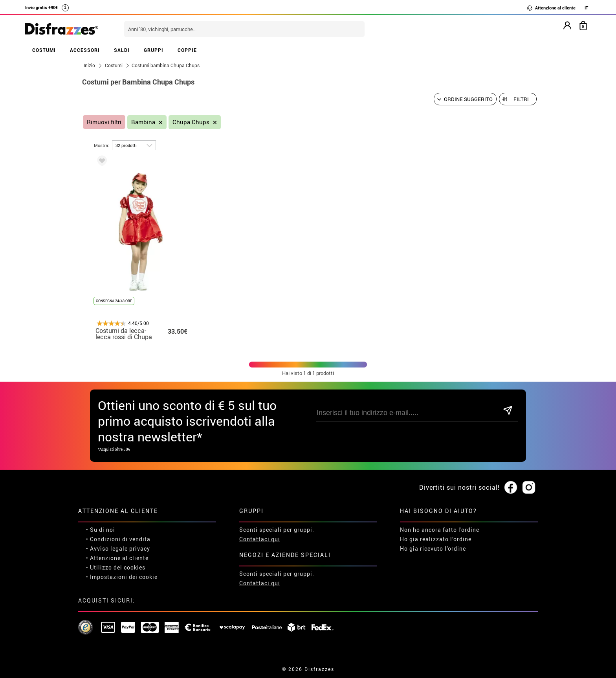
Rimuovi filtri (104, 122)
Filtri (521, 99)
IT (586, 8)
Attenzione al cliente (551, 8)
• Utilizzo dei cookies (116, 567)
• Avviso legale (107, 548)
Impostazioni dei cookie (124, 577)
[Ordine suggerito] (465, 99)
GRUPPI (154, 50)
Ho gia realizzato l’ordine (436, 539)
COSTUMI (44, 50)
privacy (140, 548)
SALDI (122, 50)
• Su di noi (101, 530)
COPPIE (187, 50)
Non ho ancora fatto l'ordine (440, 530)
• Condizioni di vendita (118, 539)
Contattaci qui (260, 539)
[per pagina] (134, 145)
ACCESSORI (85, 50)
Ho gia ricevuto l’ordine (433, 548)
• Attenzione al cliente (117, 558)
